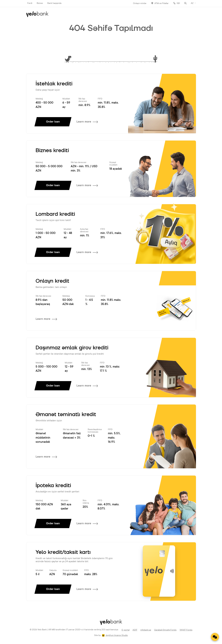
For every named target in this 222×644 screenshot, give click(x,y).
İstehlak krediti (54, 84)
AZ (192, 3)
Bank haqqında (54, 3)
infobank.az (146, 630)
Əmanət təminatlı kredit (66, 415)
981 (178, 4)
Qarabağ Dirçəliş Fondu (165, 630)
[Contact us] (215, 637)
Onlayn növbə (140, 4)
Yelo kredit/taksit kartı (63, 552)
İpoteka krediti (53, 486)
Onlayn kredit (52, 281)
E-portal (126, 630)
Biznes (40, 3)
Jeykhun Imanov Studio (117, 636)
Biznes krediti (52, 151)
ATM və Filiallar (161, 4)
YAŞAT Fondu (186, 630)
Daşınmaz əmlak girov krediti (72, 348)
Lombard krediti (55, 214)
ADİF (135, 630)
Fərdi (30, 3)
